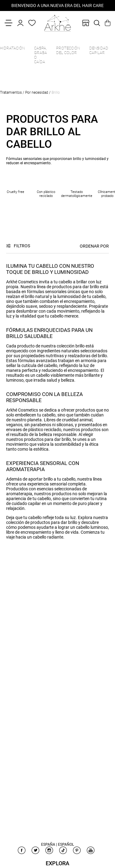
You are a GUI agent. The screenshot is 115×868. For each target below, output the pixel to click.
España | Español (57, 844)
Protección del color (68, 50)
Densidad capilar (99, 50)
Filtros (22, 246)
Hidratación (12, 48)
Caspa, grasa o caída (40, 55)
